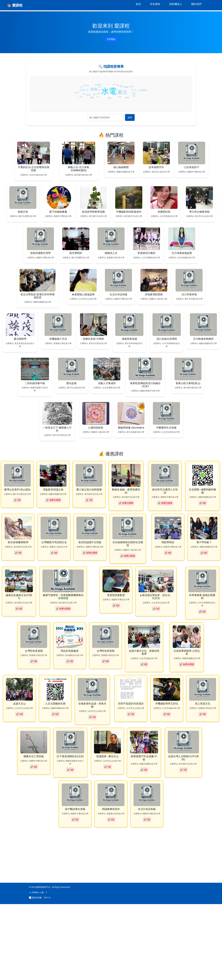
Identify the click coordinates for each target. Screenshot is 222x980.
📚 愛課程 (15, 5)
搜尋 (130, 117)
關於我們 (196, 4)
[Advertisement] (85, 926)
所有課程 (155, 4)
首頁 (138, 4)
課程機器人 (176, 4)
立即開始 (111, 39)
